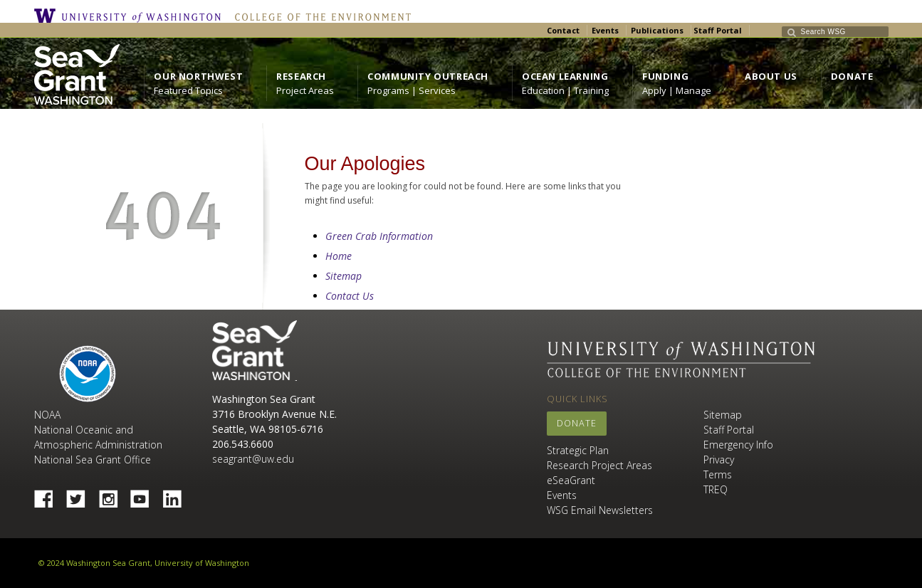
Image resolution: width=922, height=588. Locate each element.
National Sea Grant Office (93, 460)
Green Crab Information (379, 236)
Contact (563, 30)
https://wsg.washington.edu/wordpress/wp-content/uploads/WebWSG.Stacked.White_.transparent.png (77, 74)
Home (339, 256)
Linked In (177, 495)
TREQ (716, 489)
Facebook (49, 495)
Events (605, 30)
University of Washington (131, 16)
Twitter (81, 495)
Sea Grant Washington (255, 351)
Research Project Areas (599, 465)
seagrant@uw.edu (253, 459)
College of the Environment (319, 16)
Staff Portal (718, 30)
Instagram (113, 495)
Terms (718, 474)
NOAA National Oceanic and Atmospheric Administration (98, 430)
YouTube (145, 495)
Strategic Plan (578, 450)
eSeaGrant (571, 480)
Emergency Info (738, 445)
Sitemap (344, 276)
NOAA (88, 374)
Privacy (719, 460)
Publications (657, 30)
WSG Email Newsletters (600, 510)
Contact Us (350, 296)
